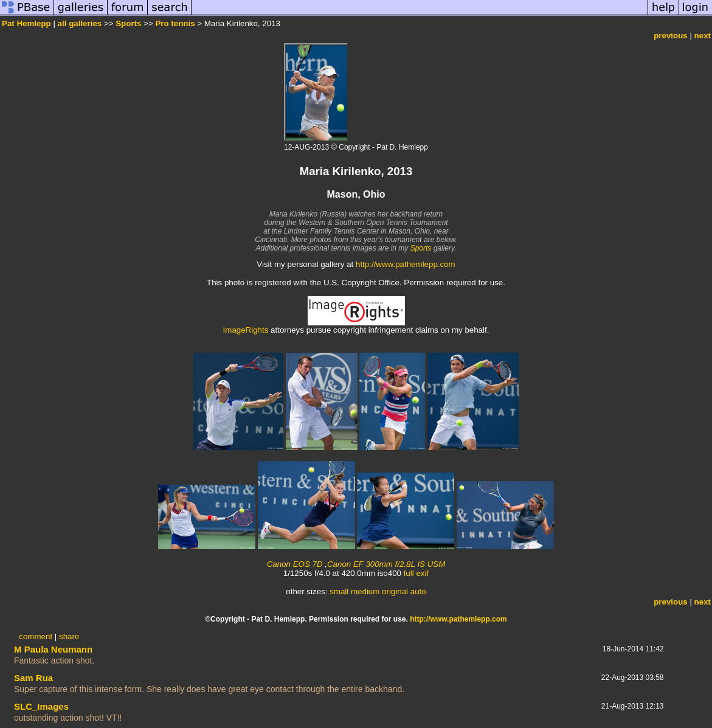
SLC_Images (41, 706)
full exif (416, 573)
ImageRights (246, 330)
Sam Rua (33, 678)
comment (36, 636)
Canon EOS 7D (295, 564)
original (395, 591)
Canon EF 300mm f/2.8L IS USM (386, 564)
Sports (128, 23)
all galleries (80, 23)
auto (418, 591)
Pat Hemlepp (26, 23)
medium (365, 591)
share (69, 636)
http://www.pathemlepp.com (406, 264)
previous (671, 36)
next (703, 36)
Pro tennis (175, 23)
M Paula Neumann (53, 649)
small (339, 591)
